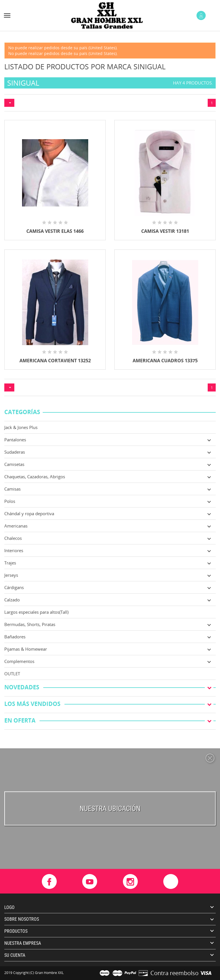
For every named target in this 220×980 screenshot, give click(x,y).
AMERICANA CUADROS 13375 (165, 361)
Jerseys (11, 575)
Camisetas (14, 464)
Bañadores (15, 637)
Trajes (10, 563)
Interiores (14, 550)
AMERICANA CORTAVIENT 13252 (55, 361)
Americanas (16, 526)
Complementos (19, 661)
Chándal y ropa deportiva (29, 513)
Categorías (22, 412)
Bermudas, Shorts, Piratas (30, 624)
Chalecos (13, 538)
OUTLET (12, 674)
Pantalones (15, 440)
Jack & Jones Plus (21, 427)
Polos (10, 501)
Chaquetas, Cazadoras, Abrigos (35, 477)
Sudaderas (15, 452)
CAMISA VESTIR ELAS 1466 (55, 231)
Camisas (12, 489)
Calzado (12, 600)
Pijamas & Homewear (26, 649)
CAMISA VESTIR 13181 (165, 231)
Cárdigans (14, 587)
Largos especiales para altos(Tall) (36, 612)
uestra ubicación (112, 809)
